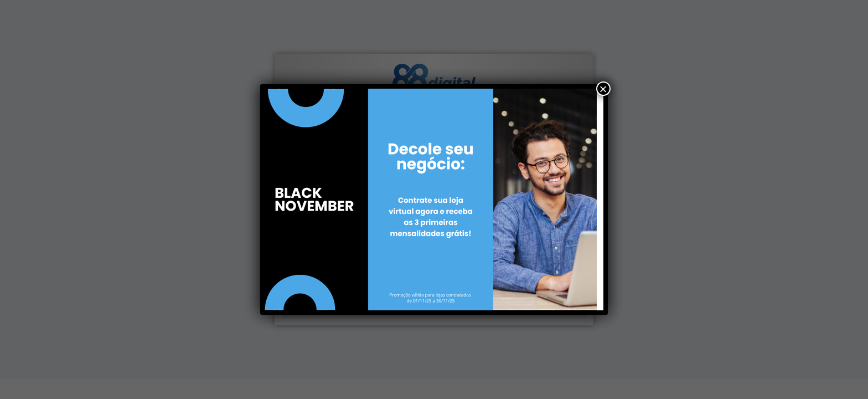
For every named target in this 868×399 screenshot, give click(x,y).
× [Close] (603, 89)
